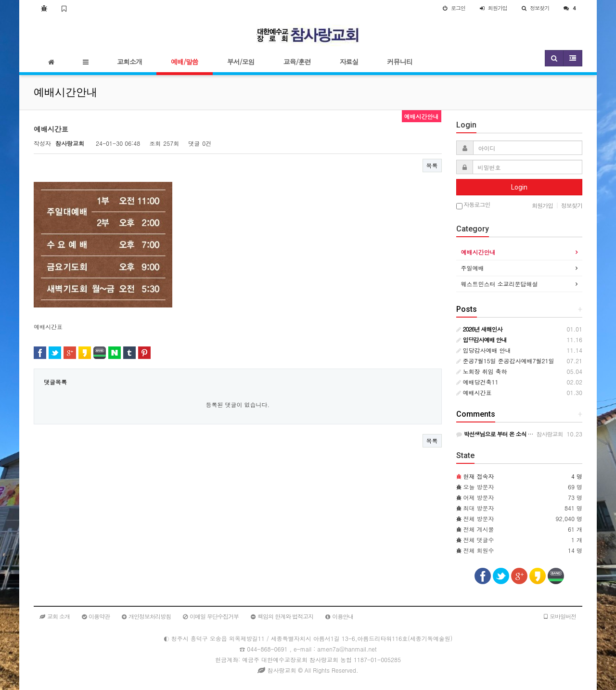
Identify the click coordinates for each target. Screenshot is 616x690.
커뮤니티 (400, 62)
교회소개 (129, 62)
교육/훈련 (297, 62)
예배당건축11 (477, 382)
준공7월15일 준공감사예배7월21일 (505, 361)
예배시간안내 (478, 252)
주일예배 (473, 268)
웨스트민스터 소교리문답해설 (500, 284)
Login (519, 187)
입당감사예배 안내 (484, 350)
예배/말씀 (185, 62)
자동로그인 (473, 205)
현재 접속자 (479, 476)
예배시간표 (474, 392)
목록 (432, 165)
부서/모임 (241, 62)
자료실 (349, 62)
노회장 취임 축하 (482, 371)
